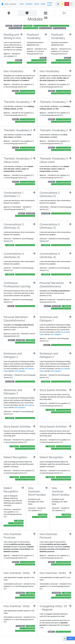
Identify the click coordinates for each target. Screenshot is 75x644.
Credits (37, 4)
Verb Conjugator (56, 334)
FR (71, 4)
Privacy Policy (50, 4)
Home (22, 4)
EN (67, 4)
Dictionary (29, 4)
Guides (43, 4)
